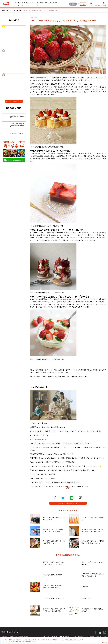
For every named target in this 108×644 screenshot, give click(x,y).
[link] (18, 10)
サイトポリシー (53, 637)
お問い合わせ (90, 637)
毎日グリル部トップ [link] (7, 10)
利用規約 (43, 637)
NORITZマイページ (65, 637)
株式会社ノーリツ (12, 632)
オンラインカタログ (78, 637)
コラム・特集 (18, 10)
